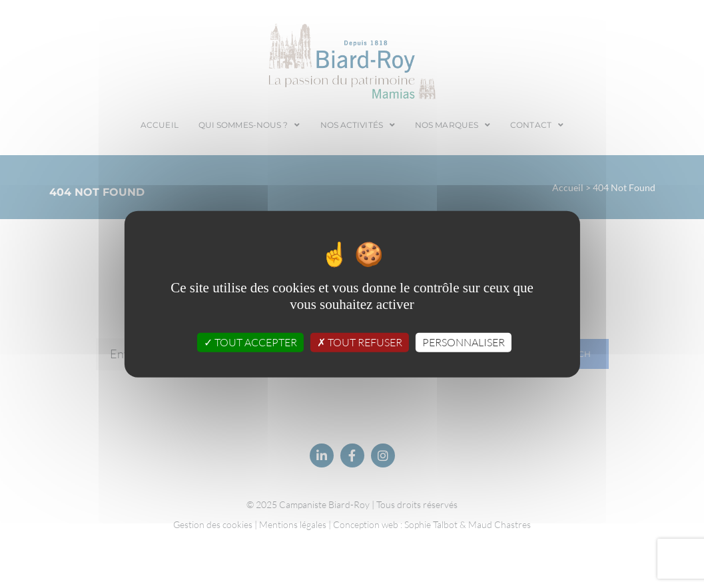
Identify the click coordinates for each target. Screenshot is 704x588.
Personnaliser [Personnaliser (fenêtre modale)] (464, 342)
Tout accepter (250, 342)
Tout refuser (360, 342)
